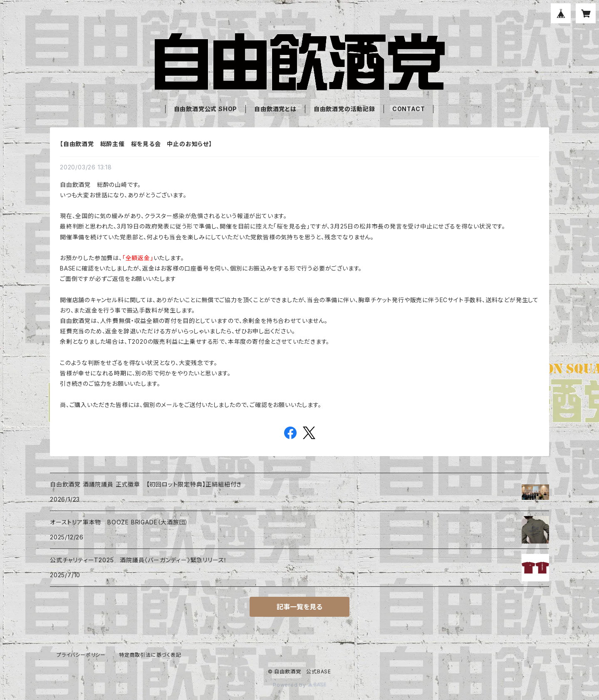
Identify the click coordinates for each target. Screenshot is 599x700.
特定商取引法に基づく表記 (150, 655)
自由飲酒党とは (275, 109)
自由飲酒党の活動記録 (344, 109)
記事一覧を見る (299, 607)
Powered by (299, 685)
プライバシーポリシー (81, 655)
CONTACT (409, 109)
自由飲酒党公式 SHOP (206, 109)
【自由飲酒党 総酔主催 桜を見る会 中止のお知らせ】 (136, 144)
